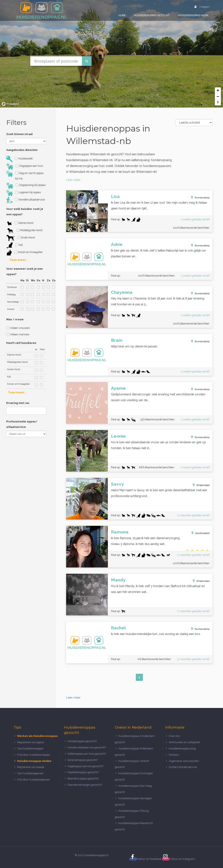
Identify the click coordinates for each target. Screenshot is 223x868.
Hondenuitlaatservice (26, 200)
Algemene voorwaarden (184, 761)
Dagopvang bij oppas (26, 185)
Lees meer (73, 180)
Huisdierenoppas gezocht (152, 15)
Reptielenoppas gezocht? (83, 772)
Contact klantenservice (183, 767)
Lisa (115, 196)
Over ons (174, 736)
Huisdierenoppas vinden (34, 761)
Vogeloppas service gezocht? (86, 766)
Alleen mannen (18, 334)
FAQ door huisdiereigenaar (34, 780)
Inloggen (202, 7)
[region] (111, 54)
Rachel (118, 628)
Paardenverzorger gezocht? (85, 785)
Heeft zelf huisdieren (21, 343)
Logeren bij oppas (23, 193)
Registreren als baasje (31, 767)
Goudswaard (202, 533)
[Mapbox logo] (10, 104)
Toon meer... (19, 260)
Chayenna (122, 292)
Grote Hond (21, 238)
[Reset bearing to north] (218, 102)
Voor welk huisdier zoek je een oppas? (25, 212)
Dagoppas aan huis (25, 166)
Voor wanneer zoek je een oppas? (25, 271)
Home (122, 15)
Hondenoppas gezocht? (82, 741)
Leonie (118, 436)
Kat (14, 245)
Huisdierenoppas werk (193, 15)
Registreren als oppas (30, 742)
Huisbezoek (20, 159)
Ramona (120, 532)
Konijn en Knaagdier (25, 253)
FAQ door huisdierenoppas (34, 755)
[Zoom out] (218, 96)
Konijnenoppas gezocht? (83, 760)
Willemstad (203, 485)
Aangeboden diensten (22, 150)
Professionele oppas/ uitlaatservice (22, 424)
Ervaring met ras (18, 403)
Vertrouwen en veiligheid (184, 742)
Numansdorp (202, 198)
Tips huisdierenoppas (30, 748)
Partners (174, 755)
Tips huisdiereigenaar (30, 773)
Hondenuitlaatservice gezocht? (87, 747)
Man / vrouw (15, 319)
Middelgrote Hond (24, 231)
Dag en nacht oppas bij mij (25, 175)
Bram (117, 340)
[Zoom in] (218, 90)
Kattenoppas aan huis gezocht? (87, 754)
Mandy (118, 580)
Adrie (117, 244)
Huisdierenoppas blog (182, 748)
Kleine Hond (20, 223)
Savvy (117, 484)
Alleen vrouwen (18, 328)
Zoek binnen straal (19, 134)
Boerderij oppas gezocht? (83, 778)
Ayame (118, 388)
